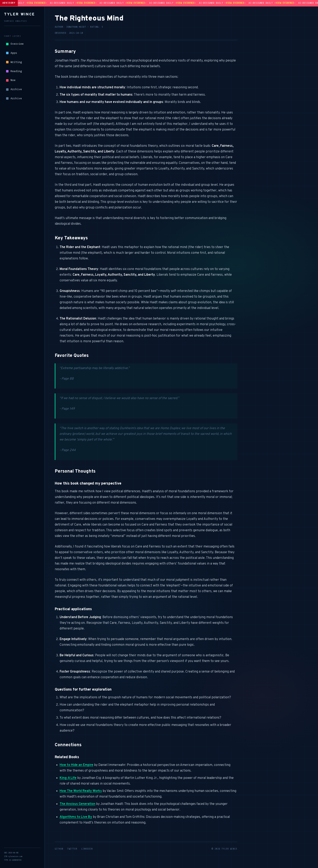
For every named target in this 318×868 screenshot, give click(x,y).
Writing (14, 62)
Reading (14, 71)
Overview (15, 44)
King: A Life (68, 778)
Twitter (72, 849)
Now (11, 80)
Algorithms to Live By (76, 817)
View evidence (42, 3)
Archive (14, 89)
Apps (12, 53)
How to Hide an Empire (76, 765)
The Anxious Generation (77, 804)
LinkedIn (87, 849)
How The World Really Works (81, 791)
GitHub (59, 849)
